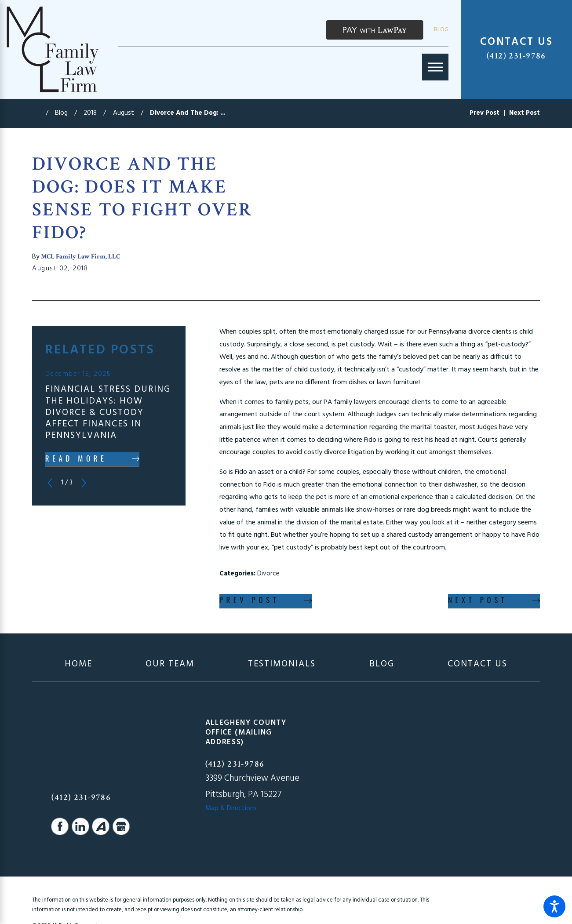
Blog (441, 30)
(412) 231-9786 (516, 56)
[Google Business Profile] (121, 826)
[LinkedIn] (80, 826)
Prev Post (250, 600)
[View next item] (84, 483)
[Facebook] (60, 826)
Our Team (170, 664)
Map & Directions (231, 808)
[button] (554, 906)
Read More (76, 458)
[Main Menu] (435, 67)
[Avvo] (101, 826)
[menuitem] (78, 664)
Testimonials (282, 664)
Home (78, 664)
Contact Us (477, 664)
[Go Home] (39, 113)
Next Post (478, 600)
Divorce (268, 574)
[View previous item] (50, 483)
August (124, 113)
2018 (90, 113)
